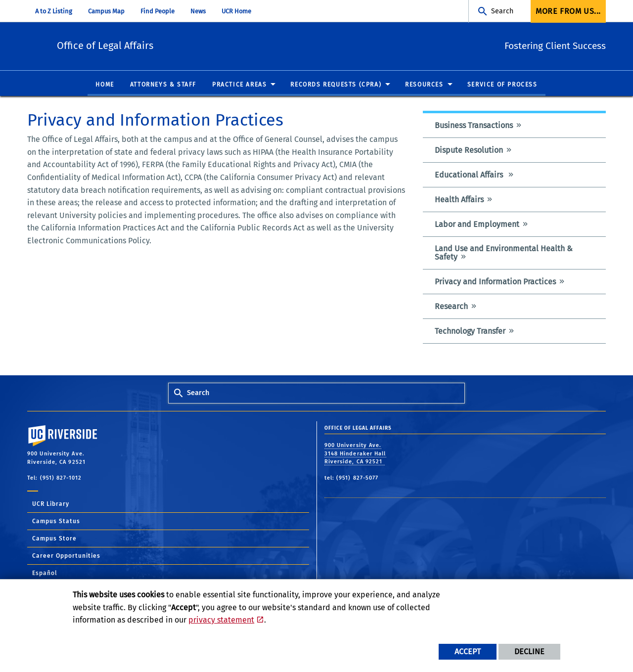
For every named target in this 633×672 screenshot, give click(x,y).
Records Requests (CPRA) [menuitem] (336, 85)
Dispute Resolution (469, 151)
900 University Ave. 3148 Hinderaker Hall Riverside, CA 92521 (355, 454)
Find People (158, 11)
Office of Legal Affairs (169, 45)
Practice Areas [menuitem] (239, 85)
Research (451, 307)
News (198, 11)
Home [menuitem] (105, 85)
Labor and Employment (477, 225)
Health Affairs (459, 200)
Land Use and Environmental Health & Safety (504, 253)
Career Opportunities (66, 556)
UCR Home (236, 11)
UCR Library (51, 504)
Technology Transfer (470, 332)
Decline (529, 651)
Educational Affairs (470, 175)
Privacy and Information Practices (495, 282)
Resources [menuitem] (424, 85)
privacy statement (221, 620)
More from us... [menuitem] (568, 11)
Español (45, 574)
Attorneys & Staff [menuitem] (163, 85)
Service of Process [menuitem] (502, 85)
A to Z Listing (54, 11)
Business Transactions (474, 126)
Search (502, 11)
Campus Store (54, 539)
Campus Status (56, 522)
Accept (468, 651)
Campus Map (106, 11)
